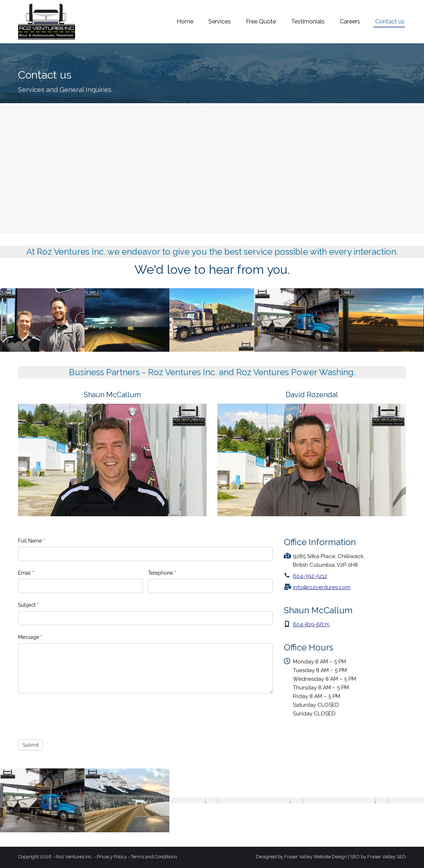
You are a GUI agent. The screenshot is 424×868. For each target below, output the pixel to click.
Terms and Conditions (154, 857)
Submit (31, 745)
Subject (28, 605)
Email (26, 573)
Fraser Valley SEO (387, 857)
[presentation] (73, 715)
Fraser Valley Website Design (316, 857)
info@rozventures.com (376, 8)
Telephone (162, 573)
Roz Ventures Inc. (74, 857)
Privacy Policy (112, 857)
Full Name (32, 541)
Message (30, 637)
